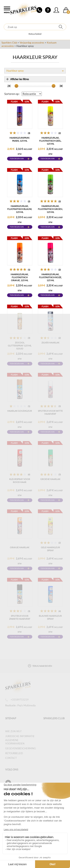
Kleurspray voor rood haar (20, 481)
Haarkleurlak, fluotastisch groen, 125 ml (50, 209)
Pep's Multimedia (27, 705)
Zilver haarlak (50, 343)
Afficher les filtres (18, 79)
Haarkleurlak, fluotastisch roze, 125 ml (50, 277)
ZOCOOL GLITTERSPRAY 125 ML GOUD (20, 346)
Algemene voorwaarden (15, 742)
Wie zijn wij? (13, 731)
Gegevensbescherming (21, 748)
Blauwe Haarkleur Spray (50, 617)
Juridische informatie (20, 736)
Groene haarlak (50, 479)
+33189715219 (17, 700)
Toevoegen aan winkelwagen (17, 159)
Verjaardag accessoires (32, 43)
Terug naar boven (40, 666)
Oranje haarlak (20, 547)
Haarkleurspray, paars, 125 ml (20, 139)
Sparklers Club (9, 43)
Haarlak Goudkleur (20, 411)
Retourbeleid (35, 34)
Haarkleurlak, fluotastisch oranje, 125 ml (20, 277)
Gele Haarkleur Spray (50, 549)
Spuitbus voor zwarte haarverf (20, 617)
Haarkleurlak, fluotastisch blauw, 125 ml (20, 209)
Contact (11, 758)
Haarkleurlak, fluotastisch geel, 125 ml (50, 141)
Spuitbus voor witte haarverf (50, 412)
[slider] (16, 86)
